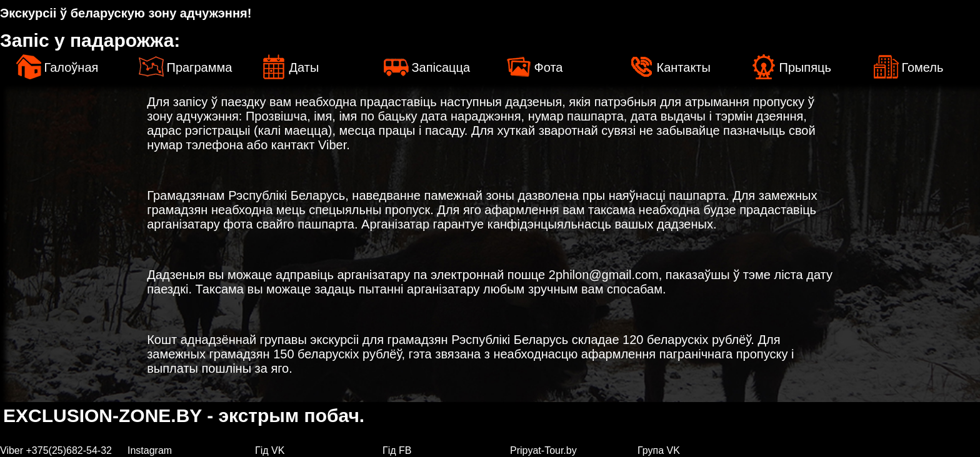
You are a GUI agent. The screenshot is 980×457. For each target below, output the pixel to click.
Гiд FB (397, 450)
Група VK (659, 450)
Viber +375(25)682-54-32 (56, 450)
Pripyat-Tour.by (543, 450)
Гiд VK (270, 450)
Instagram (150, 450)
